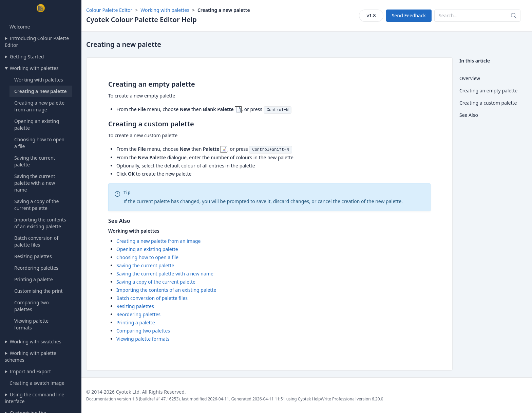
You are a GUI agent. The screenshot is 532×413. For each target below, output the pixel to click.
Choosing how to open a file (147, 257)
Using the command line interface (34, 398)
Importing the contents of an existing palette (40, 223)
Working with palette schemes (31, 356)
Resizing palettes (33, 256)
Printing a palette (34, 279)
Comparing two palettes (32, 306)
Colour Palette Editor (109, 10)
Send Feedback (409, 15)
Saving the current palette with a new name (35, 183)
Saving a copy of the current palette (37, 205)
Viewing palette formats (31, 324)
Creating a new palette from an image (39, 106)
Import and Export (30, 371)
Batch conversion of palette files (36, 241)
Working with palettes (34, 68)
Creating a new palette (41, 91)
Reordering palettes (36, 268)
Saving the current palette (145, 265)
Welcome (20, 27)
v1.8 (371, 15)
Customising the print (39, 291)
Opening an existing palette (147, 249)
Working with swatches (36, 342)
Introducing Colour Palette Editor (37, 42)
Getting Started (27, 57)
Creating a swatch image (37, 383)
